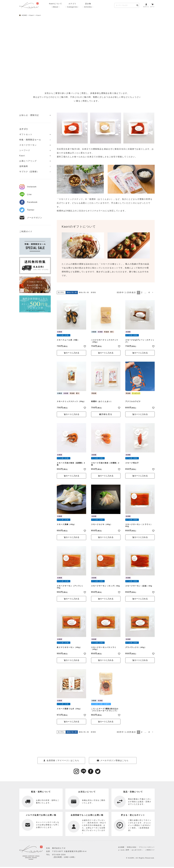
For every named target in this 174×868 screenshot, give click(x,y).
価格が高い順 (84, 292)
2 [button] (142, 292)
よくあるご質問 (120, 852)
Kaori (32, 15)
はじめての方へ (135, 852)
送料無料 (24, 166)
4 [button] (149, 292)
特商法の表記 (129, 849)
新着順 (93, 292)
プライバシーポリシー (146, 849)
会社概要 (117, 849)
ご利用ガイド (26, 231)
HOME (24, 15)
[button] (153, 292)
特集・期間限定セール (30, 140)
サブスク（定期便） (29, 172)
